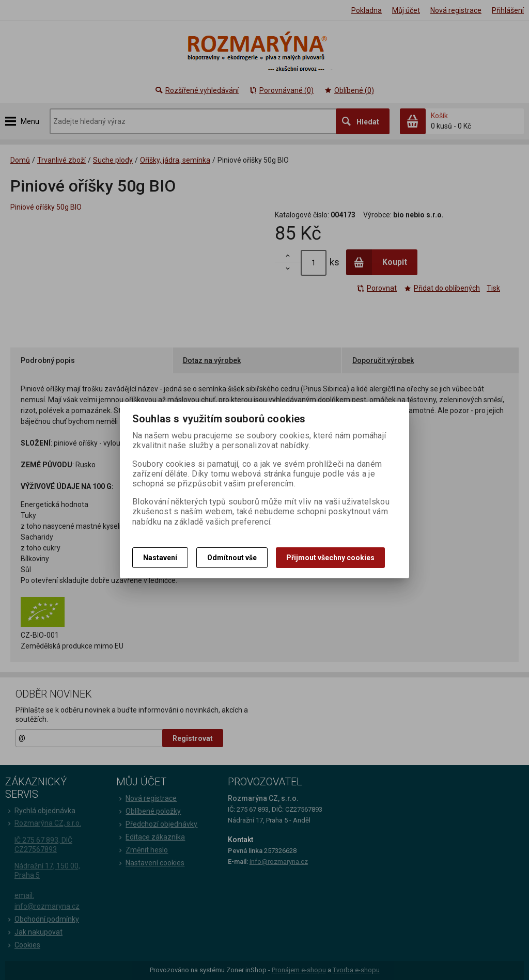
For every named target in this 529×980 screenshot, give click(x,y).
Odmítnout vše (232, 558)
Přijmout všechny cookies (330, 558)
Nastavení (160, 558)
